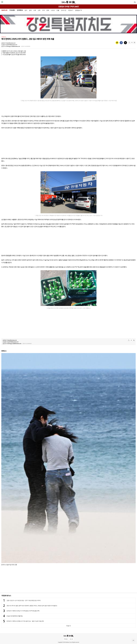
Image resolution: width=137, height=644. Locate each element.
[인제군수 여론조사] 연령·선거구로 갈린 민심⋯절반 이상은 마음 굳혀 (25, 621)
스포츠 (53, 10)
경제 (30, 10)
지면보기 (71, 10)
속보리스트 (4, 10)
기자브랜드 (12, 10)
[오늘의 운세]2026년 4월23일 (15, 616)
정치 (26, 10)
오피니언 (64, 10)
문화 (48, 10)
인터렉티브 (20, 10)
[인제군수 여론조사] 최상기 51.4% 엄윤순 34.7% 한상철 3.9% (23, 611)
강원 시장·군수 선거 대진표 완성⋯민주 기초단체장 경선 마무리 (24, 600)
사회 (35, 10)
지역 (43, 10)
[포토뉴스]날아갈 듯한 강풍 (9, 565)
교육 (39, 10)
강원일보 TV (78, 10)
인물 (58, 10)
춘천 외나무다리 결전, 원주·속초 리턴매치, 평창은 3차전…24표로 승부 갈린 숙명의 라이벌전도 (32, 606)
